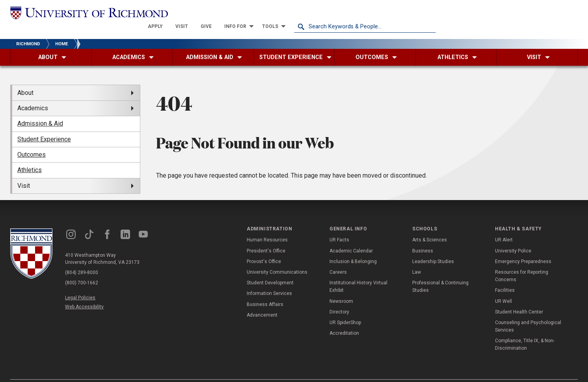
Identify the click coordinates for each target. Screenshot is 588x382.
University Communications (277, 258)
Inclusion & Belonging (353, 248)
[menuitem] (297, 13)
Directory (339, 298)
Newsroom (341, 287)
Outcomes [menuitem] (32, 141)
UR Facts (339, 226)
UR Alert (504, 226)
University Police (513, 237)
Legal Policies (80, 284)
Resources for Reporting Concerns (522, 262)
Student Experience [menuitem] (44, 125)
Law (417, 258)
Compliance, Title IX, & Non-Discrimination (525, 331)
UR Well (503, 287)
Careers (338, 258)
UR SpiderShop (345, 309)
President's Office (266, 237)
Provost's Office (264, 248)
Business (423, 237)
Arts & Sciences (430, 226)
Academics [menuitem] (33, 94)
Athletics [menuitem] (30, 156)
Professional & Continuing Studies (440, 273)
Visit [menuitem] (24, 172)
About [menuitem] (25, 79)
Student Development (270, 269)
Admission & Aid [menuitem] (40, 110)
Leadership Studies (433, 248)
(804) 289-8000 (82, 259)
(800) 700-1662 (82, 269)
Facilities (505, 276)
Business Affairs (265, 290)
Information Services (269, 280)
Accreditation (344, 319)
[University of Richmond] (81, 13)
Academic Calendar (351, 237)
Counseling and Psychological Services (528, 312)
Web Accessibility (84, 293)
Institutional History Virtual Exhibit (358, 273)
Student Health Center (519, 298)
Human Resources (267, 226)
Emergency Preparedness (523, 248)
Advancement (262, 301)
